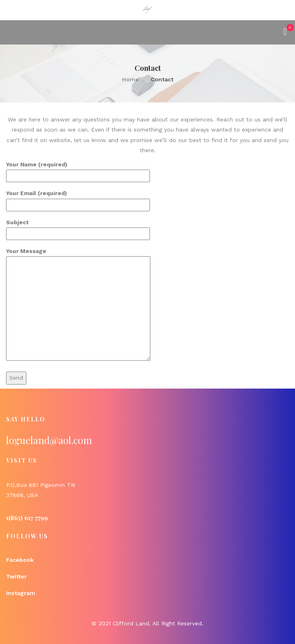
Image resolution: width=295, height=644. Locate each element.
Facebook (20, 560)
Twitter (16, 576)
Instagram (21, 593)
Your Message (78, 305)
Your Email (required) (78, 199)
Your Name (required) (78, 170)
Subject (78, 228)
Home (130, 79)
